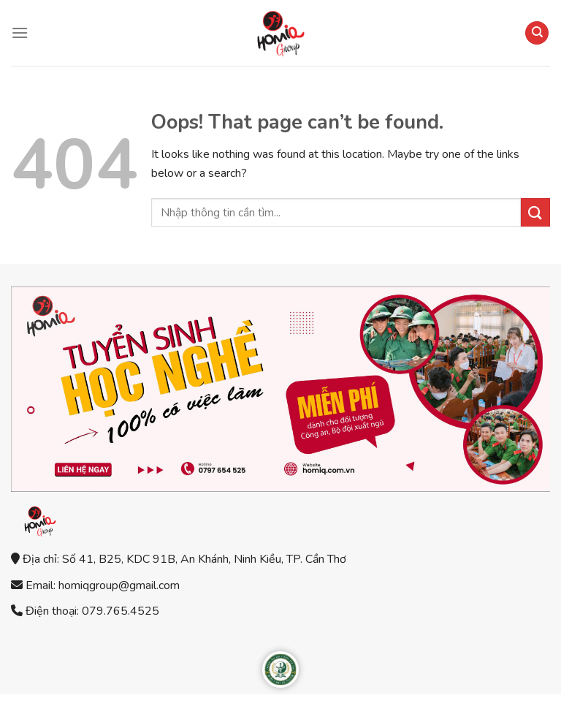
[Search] (537, 33)
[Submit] (535, 212)
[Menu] (20, 33)
